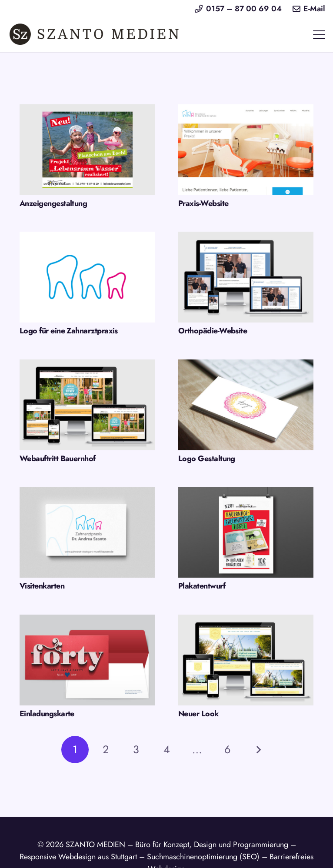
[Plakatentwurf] (246, 532)
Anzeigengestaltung (53, 203)
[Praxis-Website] (246, 150)
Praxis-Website (203, 203)
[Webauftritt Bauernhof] (87, 405)
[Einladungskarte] (87, 660)
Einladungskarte (47, 714)
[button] (319, 35)
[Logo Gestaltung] (246, 405)
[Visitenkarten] (87, 532)
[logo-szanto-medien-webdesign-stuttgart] (95, 35)
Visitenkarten (42, 586)
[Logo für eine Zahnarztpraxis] (87, 277)
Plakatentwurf (202, 586)
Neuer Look (198, 714)
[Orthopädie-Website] (246, 277)
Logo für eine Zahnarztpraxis (69, 331)
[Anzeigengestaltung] (87, 150)
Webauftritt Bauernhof (58, 459)
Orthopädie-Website (213, 331)
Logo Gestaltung (207, 459)
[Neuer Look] (246, 660)
